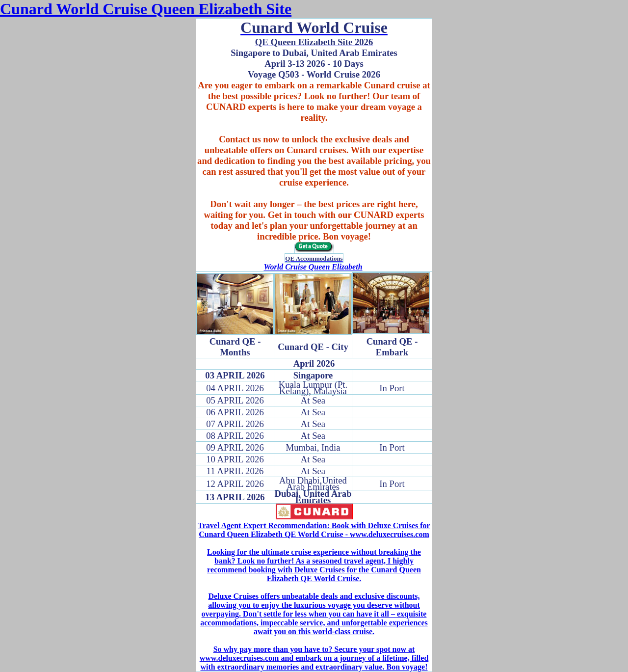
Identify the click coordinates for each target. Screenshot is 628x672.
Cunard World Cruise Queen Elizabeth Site (146, 9)
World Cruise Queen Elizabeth (313, 267)
